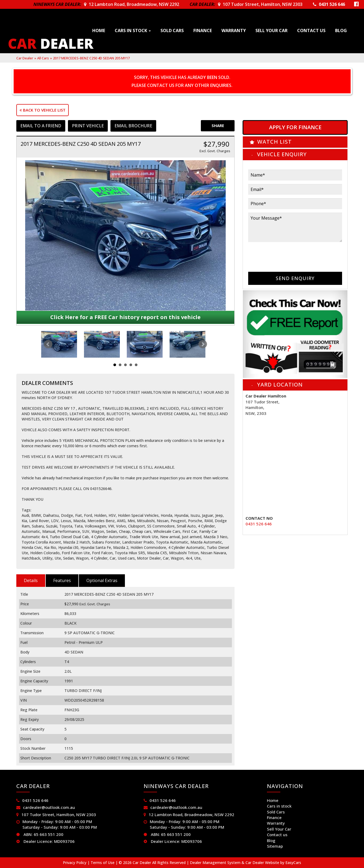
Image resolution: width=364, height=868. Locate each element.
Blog (341, 30)
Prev (48, 344)
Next (203, 344)
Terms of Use (103, 863)
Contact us (311, 30)
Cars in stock (133, 30)
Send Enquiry (295, 278)
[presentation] (289, 256)
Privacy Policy (75, 863)
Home (99, 30)
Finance (203, 30)
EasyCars (293, 863)
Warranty (234, 30)
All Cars (43, 58)
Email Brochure (133, 126)
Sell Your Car (271, 30)
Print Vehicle (88, 126)
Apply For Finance (295, 127)
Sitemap (275, 846)
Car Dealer (25, 58)
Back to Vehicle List (43, 110)
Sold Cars (172, 30)
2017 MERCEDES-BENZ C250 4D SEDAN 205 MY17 (91, 58)
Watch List (275, 142)
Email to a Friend (41, 126)
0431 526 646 (332, 4)
